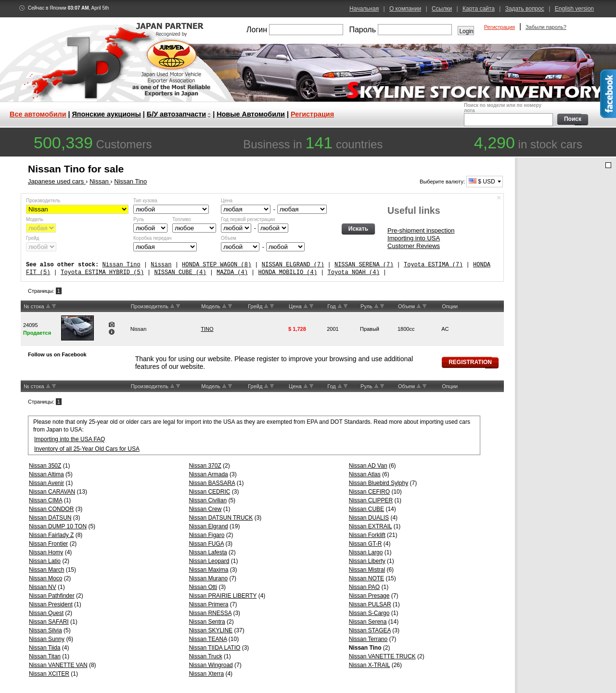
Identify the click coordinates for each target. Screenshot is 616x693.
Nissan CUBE (366, 509)
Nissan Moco (45, 578)
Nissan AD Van (368, 466)
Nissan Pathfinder (52, 596)
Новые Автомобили (251, 114)
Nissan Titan (45, 656)
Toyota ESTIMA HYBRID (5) (102, 272)
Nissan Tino (121, 265)
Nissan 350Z (45, 466)
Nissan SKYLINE (211, 630)
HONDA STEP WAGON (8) (217, 265)
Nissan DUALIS (369, 518)
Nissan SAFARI (49, 622)
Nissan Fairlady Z (51, 535)
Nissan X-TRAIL (370, 665)
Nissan (161, 265)
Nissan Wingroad (211, 665)
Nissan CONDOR (51, 509)
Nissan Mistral (367, 570)
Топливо (182, 219)
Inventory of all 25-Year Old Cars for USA (87, 449)
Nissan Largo (366, 552)
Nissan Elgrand (208, 526)
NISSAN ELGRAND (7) (293, 265)
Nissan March (46, 570)
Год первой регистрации (248, 219)
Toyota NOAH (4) (354, 272)
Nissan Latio (45, 561)
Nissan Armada (208, 474)
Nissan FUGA (206, 544)
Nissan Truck (205, 656)
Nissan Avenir (46, 483)
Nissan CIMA (45, 500)
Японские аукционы (107, 114)
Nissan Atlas (365, 474)
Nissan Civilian (208, 500)
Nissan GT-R (366, 544)
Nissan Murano (208, 578)
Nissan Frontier (48, 544)
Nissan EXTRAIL (371, 526)
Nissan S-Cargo (369, 613)
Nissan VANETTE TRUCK (382, 656)
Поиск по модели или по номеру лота (507, 114)
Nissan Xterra (206, 674)
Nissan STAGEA (370, 630)
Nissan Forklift (367, 535)
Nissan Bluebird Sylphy (379, 483)
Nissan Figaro (206, 535)
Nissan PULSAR (370, 604)
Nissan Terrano (368, 639)
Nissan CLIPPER (371, 500)
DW (54, 306)
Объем (229, 238)
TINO (207, 329)
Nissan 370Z (205, 466)
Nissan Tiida (45, 648)
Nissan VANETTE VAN (58, 665)
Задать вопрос (525, 9)
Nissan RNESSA (210, 613)
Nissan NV (43, 587)
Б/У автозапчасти (176, 114)
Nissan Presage (369, 596)
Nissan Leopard (209, 561)
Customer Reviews (414, 246)
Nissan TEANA (208, 639)
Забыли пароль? (546, 27)
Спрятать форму (499, 198)
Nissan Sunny (47, 639)
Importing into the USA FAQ (70, 439)
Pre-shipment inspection (421, 230)
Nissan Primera (208, 604)
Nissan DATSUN (50, 518)
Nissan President (51, 604)
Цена (227, 201)
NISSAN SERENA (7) (364, 265)
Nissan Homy (46, 552)
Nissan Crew (205, 509)
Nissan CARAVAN (52, 492)
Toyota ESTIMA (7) (433, 265)
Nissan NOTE (366, 578)
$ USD (482, 182)
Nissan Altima (46, 474)
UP (48, 306)
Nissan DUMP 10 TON (58, 526)
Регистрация (500, 27)
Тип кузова (145, 201)
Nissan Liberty (367, 561)
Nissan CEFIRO (369, 492)
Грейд (32, 238)
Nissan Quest (46, 613)
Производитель (43, 201)
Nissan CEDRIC (209, 492)
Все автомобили (38, 114)
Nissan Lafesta (208, 552)
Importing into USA (414, 238)
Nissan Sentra (207, 622)
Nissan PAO (364, 587)
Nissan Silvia (45, 630)
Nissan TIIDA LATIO (214, 648)
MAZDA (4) (232, 272)
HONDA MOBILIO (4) (287, 272)
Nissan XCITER (49, 674)
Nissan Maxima (208, 570)
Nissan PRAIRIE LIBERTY (223, 596)
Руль (139, 219)
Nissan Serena (368, 622)
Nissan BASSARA (212, 483)
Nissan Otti (203, 587)
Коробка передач (152, 238)
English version (574, 9)
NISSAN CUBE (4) (180, 272)
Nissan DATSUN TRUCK (221, 518)
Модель (35, 219)
